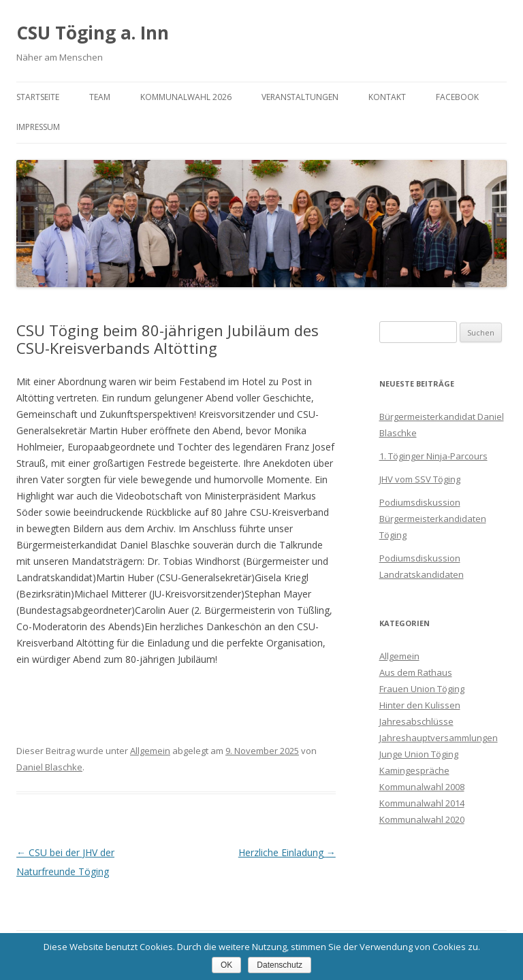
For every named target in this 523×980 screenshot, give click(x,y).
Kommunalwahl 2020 (422, 819)
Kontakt (387, 97)
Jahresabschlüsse (416, 721)
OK (226, 965)
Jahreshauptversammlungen (439, 738)
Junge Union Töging (419, 754)
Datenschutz (280, 965)
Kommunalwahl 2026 (186, 97)
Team (100, 97)
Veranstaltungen (300, 97)
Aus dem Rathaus (416, 672)
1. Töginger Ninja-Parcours (433, 456)
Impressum (38, 127)
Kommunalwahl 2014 (422, 803)
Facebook (457, 97)
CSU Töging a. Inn (93, 33)
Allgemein (150, 751)
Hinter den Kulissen (420, 705)
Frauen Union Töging (422, 689)
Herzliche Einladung (287, 852)
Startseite (38, 97)
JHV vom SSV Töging (420, 479)
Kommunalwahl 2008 (422, 787)
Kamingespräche (414, 770)
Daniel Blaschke (49, 767)
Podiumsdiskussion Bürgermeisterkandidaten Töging (433, 519)
